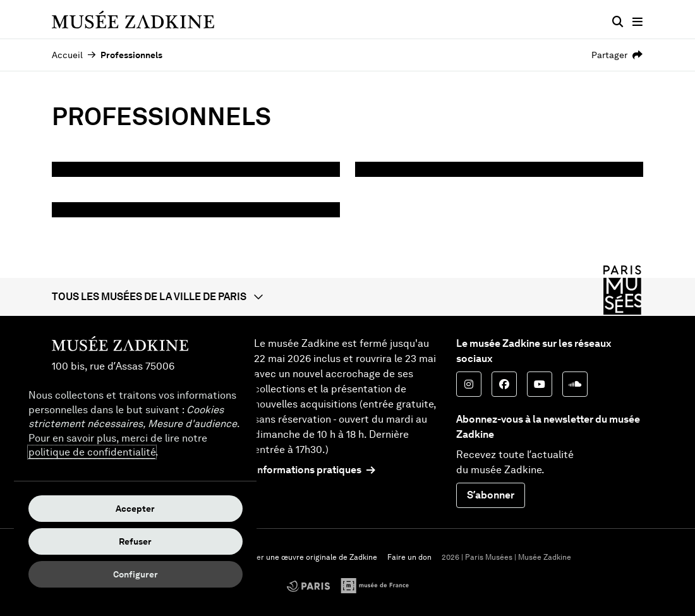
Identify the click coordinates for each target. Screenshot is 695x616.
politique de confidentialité (92, 452)
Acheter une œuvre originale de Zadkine (306, 557)
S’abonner (491, 495)
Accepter (135, 509)
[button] (347, 297)
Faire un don (409, 557)
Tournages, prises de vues (159, 226)
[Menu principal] (638, 22)
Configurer (136, 574)
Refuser (135, 541)
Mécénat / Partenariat (146, 185)
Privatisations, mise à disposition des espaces (488, 195)
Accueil (67, 55)
